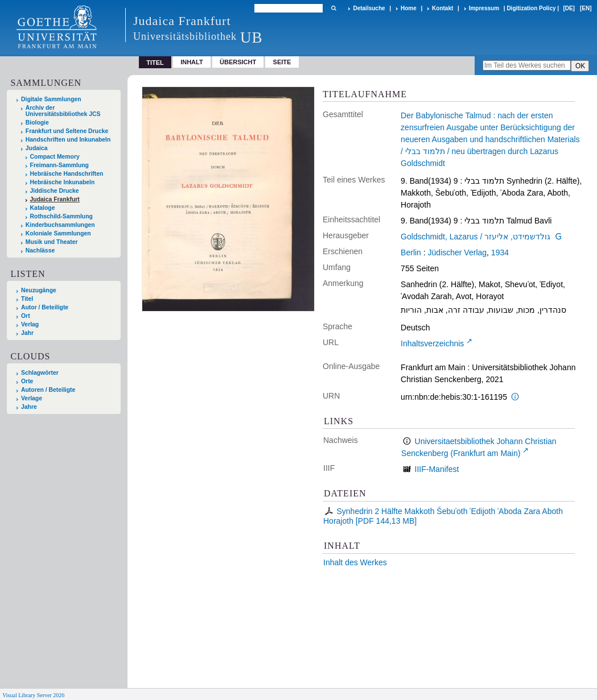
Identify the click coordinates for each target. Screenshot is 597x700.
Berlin (411, 252)
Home (409, 8)
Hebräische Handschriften (67, 174)
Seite (282, 62)
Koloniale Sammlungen (58, 233)
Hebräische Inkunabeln (63, 182)
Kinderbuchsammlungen (60, 225)
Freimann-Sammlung (59, 165)
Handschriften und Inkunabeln (68, 140)
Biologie (37, 123)
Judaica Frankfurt (55, 199)
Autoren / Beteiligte (48, 390)
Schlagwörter (40, 373)
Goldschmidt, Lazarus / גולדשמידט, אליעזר (475, 237)
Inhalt (192, 62)
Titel (27, 299)
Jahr (27, 333)
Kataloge (43, 208)
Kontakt (442, 8)
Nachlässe (40, 250)
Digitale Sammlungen (51, 99)
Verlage (32, 398)
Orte (27, 381)
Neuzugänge (39, 290)
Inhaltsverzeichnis (432, 343)
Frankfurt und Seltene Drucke (67, 131)
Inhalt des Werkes (355, 562)
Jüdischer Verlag (458, 252)
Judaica (37, 148)
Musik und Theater (52, 242)
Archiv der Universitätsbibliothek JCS (63, 111)
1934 (500, 252)
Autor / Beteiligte (45, 307)
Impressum (484, 8)
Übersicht (238, 62)
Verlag (30, 324)
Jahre (29, 407)
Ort (26, 316)
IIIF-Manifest (437, 469)
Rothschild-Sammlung (61, 216)
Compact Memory (55, 157)
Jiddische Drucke (55, 191)
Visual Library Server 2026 (33, 695)
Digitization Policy (531, 8)
